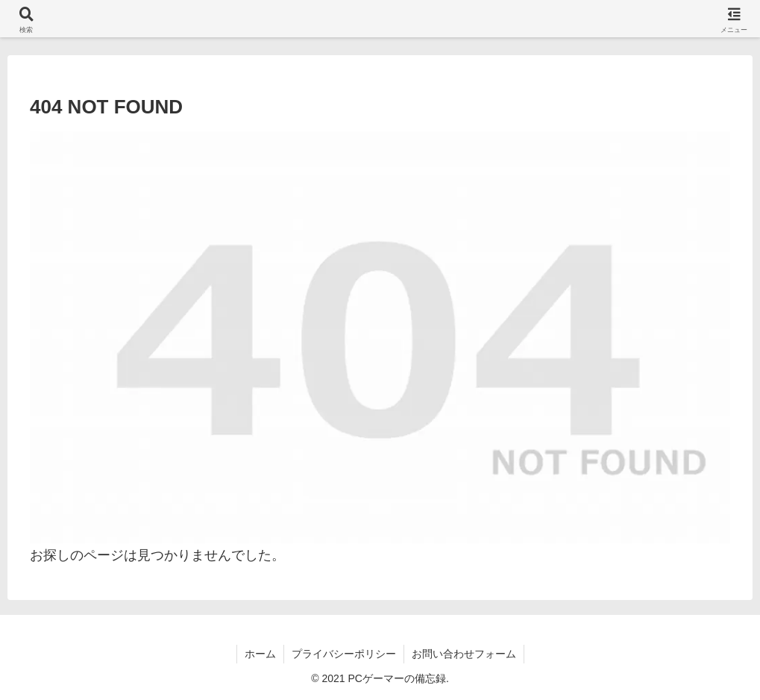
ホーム (260, 654)
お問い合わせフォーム (464, 654)
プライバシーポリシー (344, 654)
